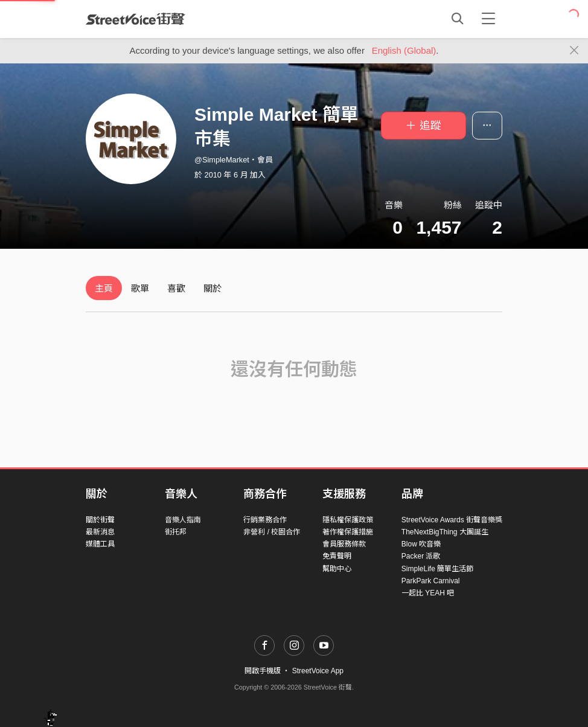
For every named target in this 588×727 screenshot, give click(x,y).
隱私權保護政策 (348, 520)
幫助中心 (337, 569)
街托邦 (176, 532)
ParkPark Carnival (431, 581)
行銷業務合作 (265, 520)
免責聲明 (337, 556)
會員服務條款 (344, 544)
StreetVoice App (318, 671)
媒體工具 (100, 544)
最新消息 (100, 532)
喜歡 (176, 288)
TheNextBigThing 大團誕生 (445, 532)
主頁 (104, 288)
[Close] (574, 51)
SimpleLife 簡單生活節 (437, 569)
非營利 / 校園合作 (272, 532)
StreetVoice (136, 19)
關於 (213, 288)
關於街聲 (100, 520)
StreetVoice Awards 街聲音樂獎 (452, 520)
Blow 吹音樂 (421, 544)
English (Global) (404, 50)
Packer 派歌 (421, 556)
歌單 (140, 288)
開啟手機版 (263, 671)
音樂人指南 (183, 520)
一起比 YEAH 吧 (428, 593)
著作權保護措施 (348, 532)
